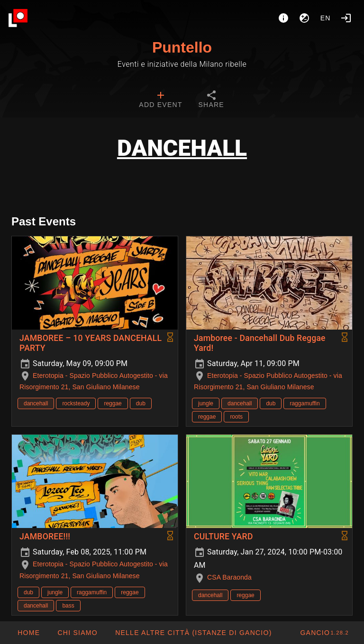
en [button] (326, 18)
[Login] (346, 18)
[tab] (160, 100)
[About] (283, 18)
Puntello (182, 47)
